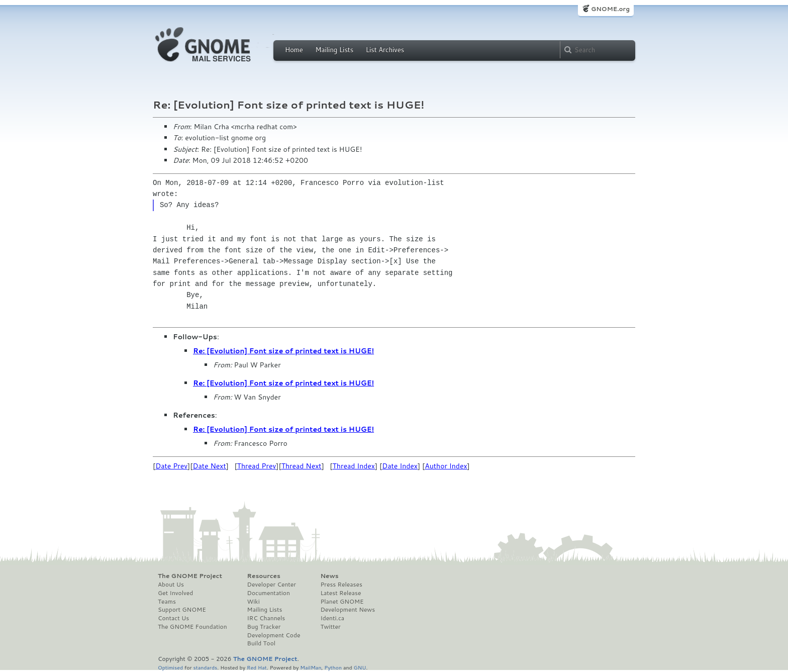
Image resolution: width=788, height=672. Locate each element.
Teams (167, 602)
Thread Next (302, 466)
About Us (171, 585)
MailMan (311, 667)
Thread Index (354, 466)
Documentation (269, 593)
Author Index (446, 466)
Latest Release (340, 593)
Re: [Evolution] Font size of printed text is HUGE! (283, 351)
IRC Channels (266, 618)
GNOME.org (610, 9)
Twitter (330, 627)
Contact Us (173, 618)
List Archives (385, 50)
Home (294, 50)
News (329, 576)
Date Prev (171, 466)
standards (205, 667)
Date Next (209, 466)
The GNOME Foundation (192, 627)
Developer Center (272, 585)
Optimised (170, 667)
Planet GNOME (342, 602)
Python (333, 667)
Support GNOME (182, 610)
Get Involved (175, 593)
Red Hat (257, 667)
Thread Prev (257, 466)
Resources (264, 576)
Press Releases (341, 585)
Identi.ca (332, 618)
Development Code (274, 635)
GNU (360, 667)
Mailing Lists (334, 50)
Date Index (400, 466)
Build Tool (261, 643)
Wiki (254, 602)
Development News (348, 610)
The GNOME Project (190, 576)
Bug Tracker (264, 627)
